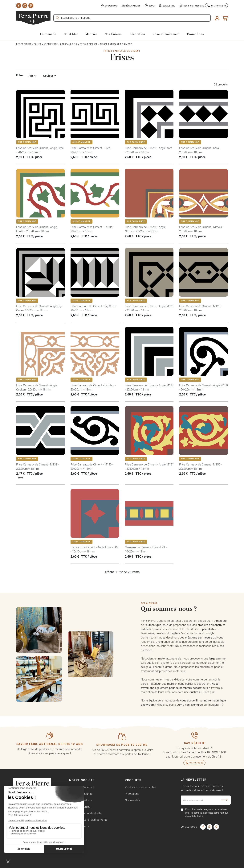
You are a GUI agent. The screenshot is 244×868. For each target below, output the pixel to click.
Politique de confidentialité (85, 813)
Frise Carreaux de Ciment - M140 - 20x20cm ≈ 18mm (92, 467)
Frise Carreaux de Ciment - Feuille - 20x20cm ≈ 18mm (92, 229)
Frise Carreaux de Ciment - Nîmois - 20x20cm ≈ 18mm (201, 229)
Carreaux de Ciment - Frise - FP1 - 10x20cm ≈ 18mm (146, 549)
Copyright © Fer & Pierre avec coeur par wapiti (42, 864)
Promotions (132, 794)
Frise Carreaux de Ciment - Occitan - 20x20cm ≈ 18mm (93, 387)
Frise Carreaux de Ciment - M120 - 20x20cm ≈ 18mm (200, 308)
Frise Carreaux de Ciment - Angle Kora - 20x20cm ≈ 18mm (148, 150)
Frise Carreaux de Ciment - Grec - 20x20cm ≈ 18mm (91, 150)
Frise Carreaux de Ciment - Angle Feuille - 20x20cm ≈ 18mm (37, 229)
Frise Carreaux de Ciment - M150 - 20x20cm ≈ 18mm (200, 467)
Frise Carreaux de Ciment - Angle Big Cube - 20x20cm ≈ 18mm (39, 308)
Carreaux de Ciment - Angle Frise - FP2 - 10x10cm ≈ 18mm (94, 549)
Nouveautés (132, 800)
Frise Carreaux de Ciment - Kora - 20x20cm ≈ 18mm (200, 150)
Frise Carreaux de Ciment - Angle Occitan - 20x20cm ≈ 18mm (37, 387)
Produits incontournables (140, 787)
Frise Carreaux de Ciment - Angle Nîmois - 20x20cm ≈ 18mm (145, 229)
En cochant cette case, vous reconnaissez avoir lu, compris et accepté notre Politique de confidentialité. (207, 813)
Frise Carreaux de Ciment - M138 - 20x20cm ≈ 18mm (37, 467)
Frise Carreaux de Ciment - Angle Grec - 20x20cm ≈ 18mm (40, 150)
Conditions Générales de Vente (88, 820)
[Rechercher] (132, 18)
